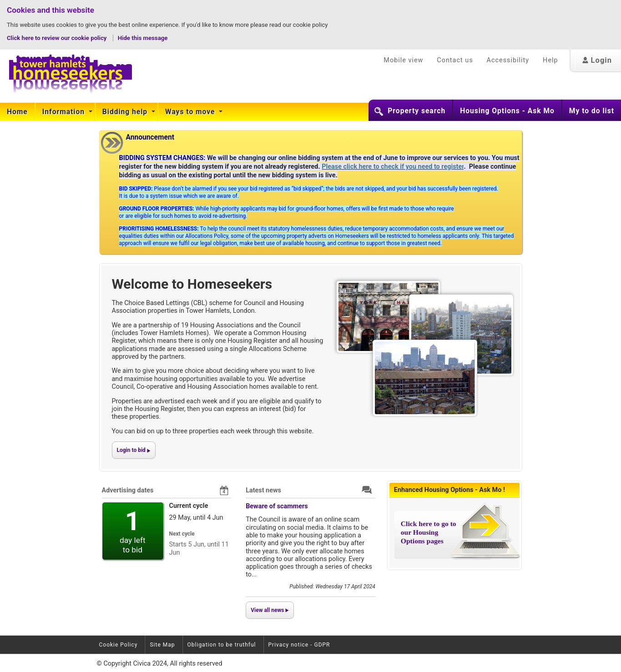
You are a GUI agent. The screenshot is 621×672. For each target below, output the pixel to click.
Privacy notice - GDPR (299, 645)
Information (65, 112)
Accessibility (508, 60)
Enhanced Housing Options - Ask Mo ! (449, 490)
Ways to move (191, 112)
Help (550, 60)
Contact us (455, 60)
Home (17, 112)
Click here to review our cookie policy (58, 38)
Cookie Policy (119, 645)
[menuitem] (18, 112)
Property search (417, 111)
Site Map (162, 645)
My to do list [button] (592, 111)
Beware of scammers (277, 506)
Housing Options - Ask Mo (507, 111)
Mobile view (403, 60)
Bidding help (126, 112)
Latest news (263, 490)
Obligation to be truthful (222, 645)
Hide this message (143, 38)
